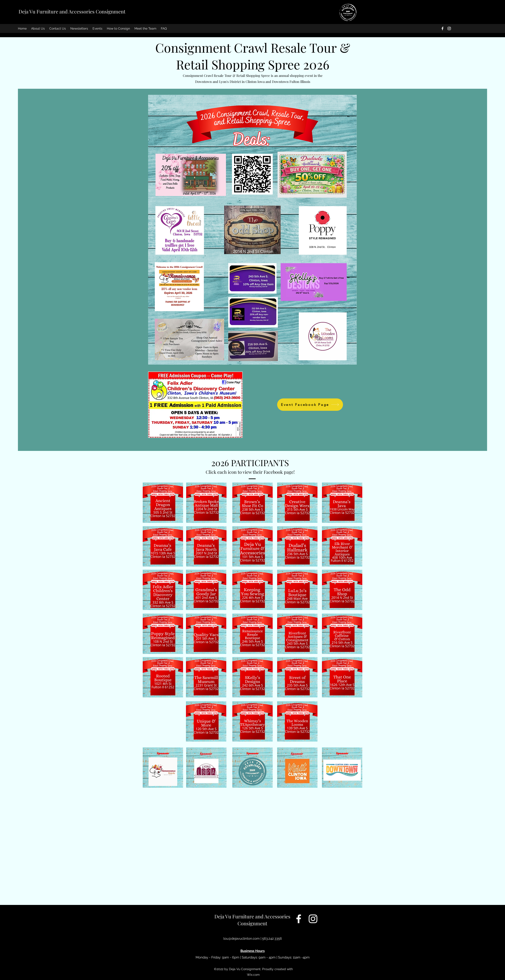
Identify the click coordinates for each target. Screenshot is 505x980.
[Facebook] (442, 28)
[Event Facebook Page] (310, 405)
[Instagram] (449, 28)
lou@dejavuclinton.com (242, 939)
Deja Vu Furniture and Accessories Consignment (72, 11)
